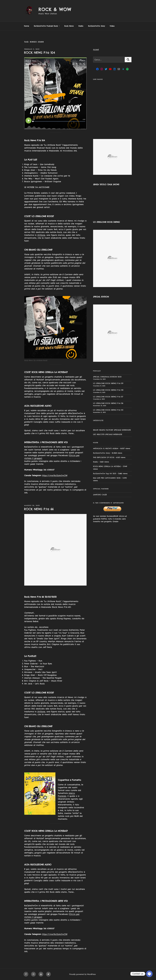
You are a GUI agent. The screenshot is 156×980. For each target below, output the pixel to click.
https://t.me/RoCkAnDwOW (55, 475)
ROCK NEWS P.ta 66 (39, 509)
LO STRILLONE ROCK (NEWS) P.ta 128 (108, 390)
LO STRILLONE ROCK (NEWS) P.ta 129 (108, 383)
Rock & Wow (55, 9)
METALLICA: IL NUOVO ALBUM (106, 448)
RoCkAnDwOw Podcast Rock (47, 26)
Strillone (41, 235)
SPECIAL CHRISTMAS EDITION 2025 (107, 377)
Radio (81, 26)
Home (27, 26)
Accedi (96, 50)
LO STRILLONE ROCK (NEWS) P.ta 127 (108, 397)
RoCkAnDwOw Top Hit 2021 (105, 474)
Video (112, 26)
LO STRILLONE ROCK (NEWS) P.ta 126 (108, 403)
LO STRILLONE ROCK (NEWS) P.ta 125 (108, 410)
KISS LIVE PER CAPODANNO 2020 (107, 478)
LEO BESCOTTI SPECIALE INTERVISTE (108, 434)
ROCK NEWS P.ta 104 (40, 53)
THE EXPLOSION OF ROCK (104, 457)
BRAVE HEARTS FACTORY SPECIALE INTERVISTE (112, 430)
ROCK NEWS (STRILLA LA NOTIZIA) (107, 466)
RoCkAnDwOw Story (96, 26)
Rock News (69, 26)
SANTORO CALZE (100, 495)
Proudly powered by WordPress (83, 974)
